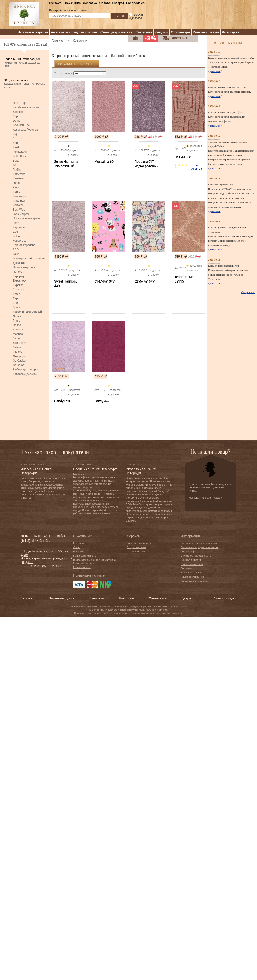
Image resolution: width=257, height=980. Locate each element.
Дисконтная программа (194, 581)
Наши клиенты (82, 567)
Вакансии (79, 552)
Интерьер (200, 32)
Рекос (17, 187)
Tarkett (17, 183)
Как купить (73, 3)
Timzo (17, 223)
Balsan (17, 236)
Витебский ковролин (26, 107)
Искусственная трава (27, 218)
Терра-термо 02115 (184, 279)
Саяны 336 (183, 157)
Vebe (16, 143)
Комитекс (19, 174)
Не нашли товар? (137, 552)
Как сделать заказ (191, 573)
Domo (17, 121)
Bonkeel (18, 205)
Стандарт (19, 356)
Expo (16, 298)
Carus (17, 338)
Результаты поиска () (77, 64)
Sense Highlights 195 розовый (66, 164)
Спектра (18, 290)
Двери (186, 598)
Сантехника (144, 32)
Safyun (17, 347)
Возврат (118, 3)
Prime (16, 321)
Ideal (16, 147)
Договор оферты (191, 552)
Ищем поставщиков (192, 577)
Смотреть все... (248, 292)
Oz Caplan (20, 361)
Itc (14, 165)
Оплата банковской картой (196, 556)
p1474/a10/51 (105, 281)
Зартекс (18, 116)
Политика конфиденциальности (200, 547)
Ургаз (16, 307)
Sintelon (18, 112)
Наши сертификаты (85, 556)
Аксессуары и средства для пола (74, 32)
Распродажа (136, 3)
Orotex (17, 316)
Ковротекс (20, 241)
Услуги (214, 32)
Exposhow (19, 281)
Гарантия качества (192, 564)
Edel (16, 232)
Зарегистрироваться (139, 543)
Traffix (17, 170)
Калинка (18, 178)
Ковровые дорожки (25, 374)
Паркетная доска (61, 598)
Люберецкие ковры (25, 370)
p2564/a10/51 (145, 281)
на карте (28, 562)
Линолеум (97, 598)
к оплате (98, 575)
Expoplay (19, 276)
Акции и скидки (225, 598)
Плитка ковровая (24, 267)
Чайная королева (24, 245)
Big (15, 134)
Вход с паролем (136, 547)
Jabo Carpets (21, 214)
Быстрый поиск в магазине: (68, 10)
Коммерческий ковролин (29, 258)
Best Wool (19, 210)
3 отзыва (197, 166)
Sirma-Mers (20, 343)
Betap (16, 294)
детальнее (215, 71)
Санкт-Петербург (55, 536)
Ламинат (27, 598)
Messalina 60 (104, 162)
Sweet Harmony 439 (66, 284)
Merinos (18, 334)
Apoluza (18, 330)
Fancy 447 (102, 401)
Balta (16, 161)
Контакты (56, 3)
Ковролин (126, 598)
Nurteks (18, 272)
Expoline (18, 285)
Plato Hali (19, 201)
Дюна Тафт (20, 263)
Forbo (16, 192)
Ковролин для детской (27, 312)
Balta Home (20, 156)
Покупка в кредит (191, 560)
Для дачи (162, 32)
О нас (77, 547)
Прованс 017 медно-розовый (146, 164)
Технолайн (20, 152)
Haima (17, 325)
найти (120, 16)
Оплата (104, 3)
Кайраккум (20, 196)
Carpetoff (19, 365)
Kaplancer (19, 227)
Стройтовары (180, 32)
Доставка (90, 3)
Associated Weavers (26, 130)
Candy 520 (62, 401)
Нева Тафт (20, 103)
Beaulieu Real (22, 125)
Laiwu (16, 254)
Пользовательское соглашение (199, 543)
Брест (17, 303)
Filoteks (18, 352)
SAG (16, 250)
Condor (17, 138)
